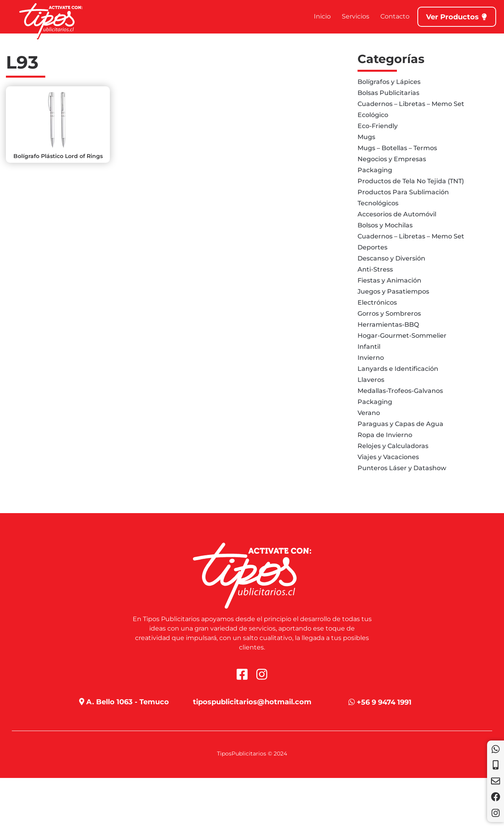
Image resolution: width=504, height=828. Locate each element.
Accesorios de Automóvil (397, 214)
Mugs (366, 137)
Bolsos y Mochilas (385, 225)
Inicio (322, 16)
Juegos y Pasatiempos (393, 291)
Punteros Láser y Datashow (402, 468)
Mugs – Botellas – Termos (397, 148)
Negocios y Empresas (392, 159)
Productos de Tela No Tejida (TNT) (411, 181)
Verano (369, 413)
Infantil (369, 347)
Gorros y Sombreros (389, 314)
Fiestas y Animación (389, 280)
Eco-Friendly (378, 126)
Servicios (355, 16)
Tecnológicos (378, 203)
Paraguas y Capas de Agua (400, 424)
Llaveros (371, 380)
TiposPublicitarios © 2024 (252, 754)
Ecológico (373, 115)
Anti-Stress (375, 269)
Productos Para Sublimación (403, 192)
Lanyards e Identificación (398, 369)
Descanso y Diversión (391, 258)
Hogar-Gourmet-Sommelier (402, 336)
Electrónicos (377, 302)
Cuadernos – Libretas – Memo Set (411, 104)
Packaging (375, 170)
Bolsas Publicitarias (388, 93)
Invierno (371, 358)
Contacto (395, 16)
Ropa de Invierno (385, 435)
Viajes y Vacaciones (388, 457)
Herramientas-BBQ (388, 325)
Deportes (372, 247)
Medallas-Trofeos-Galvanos (400, 391)
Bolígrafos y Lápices (389, 82)
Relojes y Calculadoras (393, 446)
